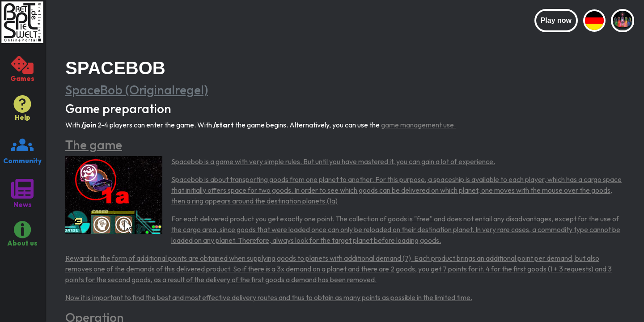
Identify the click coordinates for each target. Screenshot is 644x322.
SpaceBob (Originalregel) (137, 90)
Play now (556, 20)
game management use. (418, 125)
